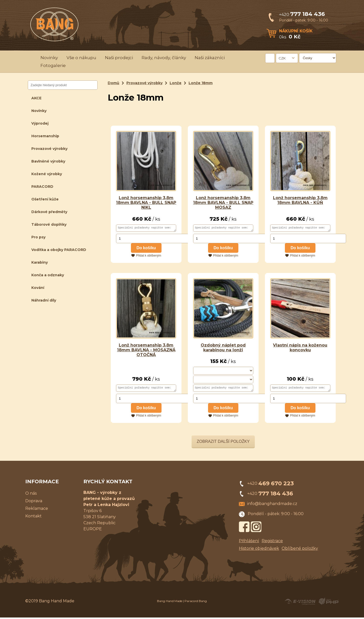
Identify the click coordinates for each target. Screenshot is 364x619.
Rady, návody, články (164, 58)
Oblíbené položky (300, 550)
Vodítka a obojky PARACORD (59, 250)
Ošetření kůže (45, 199)
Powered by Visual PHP (328, 603)
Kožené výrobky (47, 174)
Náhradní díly (44, 300)
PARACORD (42, 187)
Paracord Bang (196, 602)
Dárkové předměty (49, 212)
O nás (31, 495)
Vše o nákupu (81, 58)
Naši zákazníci (210, 58)
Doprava (34, 502)
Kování (38, 288)
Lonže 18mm (201, 83)
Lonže (176, 83)
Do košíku (146, 249)
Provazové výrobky (49, 149)
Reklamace (37, 510)
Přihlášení (249, 542)
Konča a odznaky (48, 275)
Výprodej (40, 123)
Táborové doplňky (49, 224)
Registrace (272, 542)
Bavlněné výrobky (48, 161)
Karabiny (40, 262)
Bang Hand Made (170, 602)
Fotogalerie (53, 65)
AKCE (36, 98)
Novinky (49, 58)
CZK (282, 58)
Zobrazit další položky (223, 443)
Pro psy (38, 237)
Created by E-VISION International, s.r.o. (300, 603)
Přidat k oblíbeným (149, 256)
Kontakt (33, 518)
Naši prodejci (119, 58)
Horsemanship (45, 136)
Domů (113, 83)
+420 (302, 15)
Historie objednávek (259, 550)
